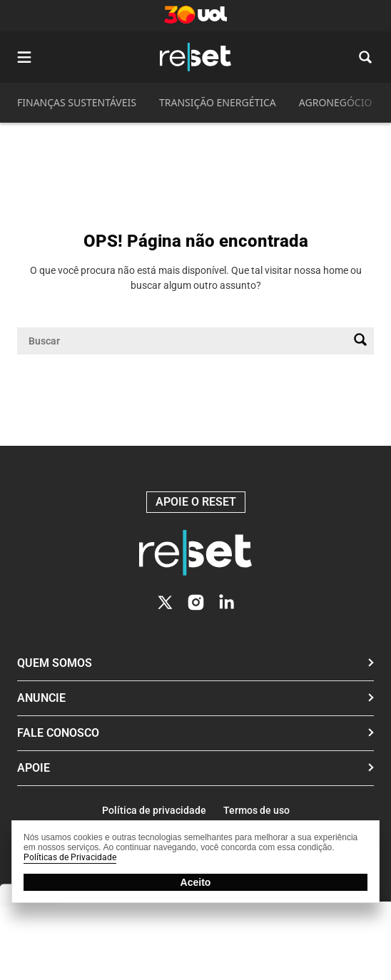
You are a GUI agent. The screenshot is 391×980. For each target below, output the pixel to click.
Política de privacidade (154, 810)
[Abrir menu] (24, 57)
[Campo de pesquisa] (184, 341)
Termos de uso (257, 810)
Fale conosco (58, 733)
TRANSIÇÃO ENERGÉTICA (218, 102)
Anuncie (41, 698)
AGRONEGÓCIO (336, 102)
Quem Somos (55, 663)
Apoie (34, 768)
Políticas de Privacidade (70, 857)
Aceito (196, 882)
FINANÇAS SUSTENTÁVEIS (77, 102)
